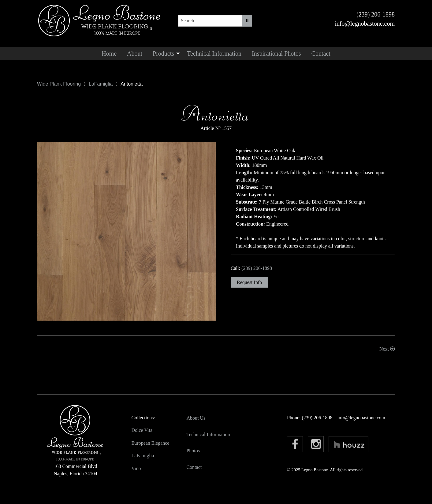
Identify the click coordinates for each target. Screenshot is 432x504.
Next (387, 349)
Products (163, 53)
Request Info (249, 282)
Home (109, 53)
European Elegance (151, 443)
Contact (321, 53)
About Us (196, 418)
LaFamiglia (143, 456)
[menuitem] (109, 53)
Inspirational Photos (276, 53)
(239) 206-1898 (376, 14)
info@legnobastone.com (365, 24)
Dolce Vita (142, 430)
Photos (193, 451)
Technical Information (214, 53)
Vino (136, 468)
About (135, 53)
